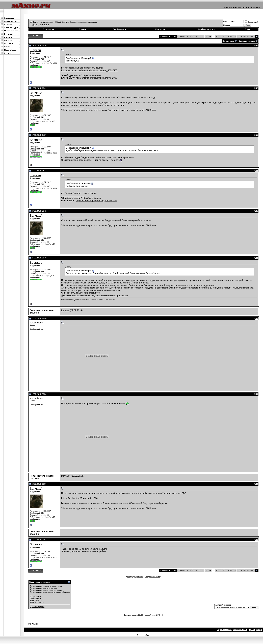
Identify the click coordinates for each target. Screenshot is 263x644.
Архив (252, 630)
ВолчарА (36, 93)
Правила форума (37, 607)
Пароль (226, 25)
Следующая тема (152, 576)
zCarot (148, 635)
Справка (83, 29)
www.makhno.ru (240, 630)
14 (210, 36)
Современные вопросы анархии (84, 22)
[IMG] (32, 600)
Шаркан (35, 50)
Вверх (259, 630)
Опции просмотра (247, 41)
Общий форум (61, 22)
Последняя (249, 36)
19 (228, 36)
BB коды (33, 596)
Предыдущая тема (135, 576)
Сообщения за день (207, 29)
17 (221, 36)
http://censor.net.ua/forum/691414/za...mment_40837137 (89, 70)
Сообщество (120, 29)
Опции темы (229, 41)
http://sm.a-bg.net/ (92, 75)
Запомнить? (251, 22)
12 (203, 36)
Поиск (247, 29)
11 (199, 36)
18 (224, 36)
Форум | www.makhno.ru (43, 22)
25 (238, 36)
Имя (225, 22)
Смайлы (33, 598)
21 (235, 36)
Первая (181, 36)
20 (231, 36)
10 (196, 36)
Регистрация (49, 29)
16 (217, 36)
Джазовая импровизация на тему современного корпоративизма (95, 295)
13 (206, 36)
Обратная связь (224, 630)
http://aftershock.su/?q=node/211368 (79, 498)
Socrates (36, 140)
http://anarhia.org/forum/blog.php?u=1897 (97, 78)
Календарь (160, 29)
